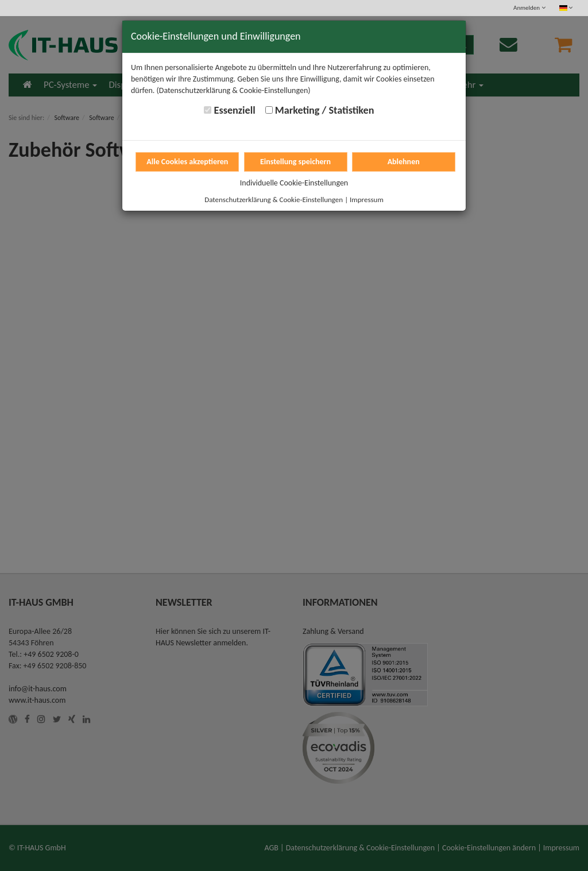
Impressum (367, 200)
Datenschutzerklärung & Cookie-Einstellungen (274, 200)
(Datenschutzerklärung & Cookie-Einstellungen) (234, 90)
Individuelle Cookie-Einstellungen (294, 183)
